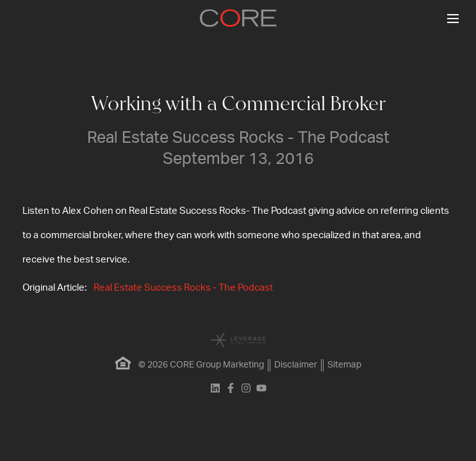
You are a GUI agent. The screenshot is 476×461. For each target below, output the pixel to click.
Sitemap (344, 365)
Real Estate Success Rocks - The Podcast (183, 288)
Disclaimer (296, 365)
